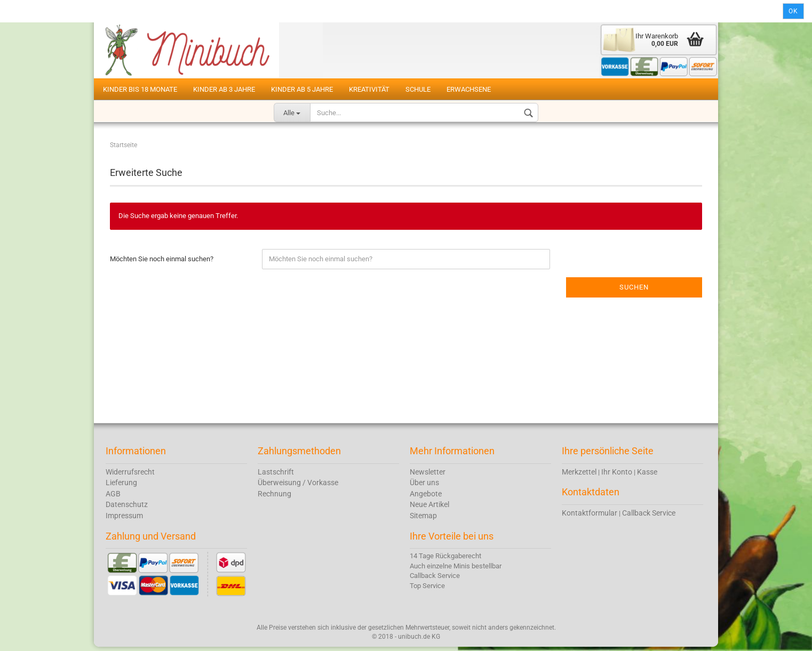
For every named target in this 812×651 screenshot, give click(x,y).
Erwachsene (469, 89)
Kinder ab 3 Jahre (224, 89)
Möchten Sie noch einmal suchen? (162, 263)
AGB (113, 497)
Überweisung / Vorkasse (298, 486)
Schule (418, 89)
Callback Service (649, 517)
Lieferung (121, 486)
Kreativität (369, 89)
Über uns (424, 486)
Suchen (634, 291)
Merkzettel (579, 476)
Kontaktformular (590, 517)
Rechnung (274, 497)
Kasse (647, 476)
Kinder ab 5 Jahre (302, 89)
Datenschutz (127, 508)
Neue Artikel (429, 508)
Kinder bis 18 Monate (140, 89)
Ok (793, 11)
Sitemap (423, 519)
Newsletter (428, 476)
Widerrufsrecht (130, 476)
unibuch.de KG (419, 640)
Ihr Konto (617, 476)
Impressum (124, 519)
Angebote (426, 497)
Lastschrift (276, 476)
